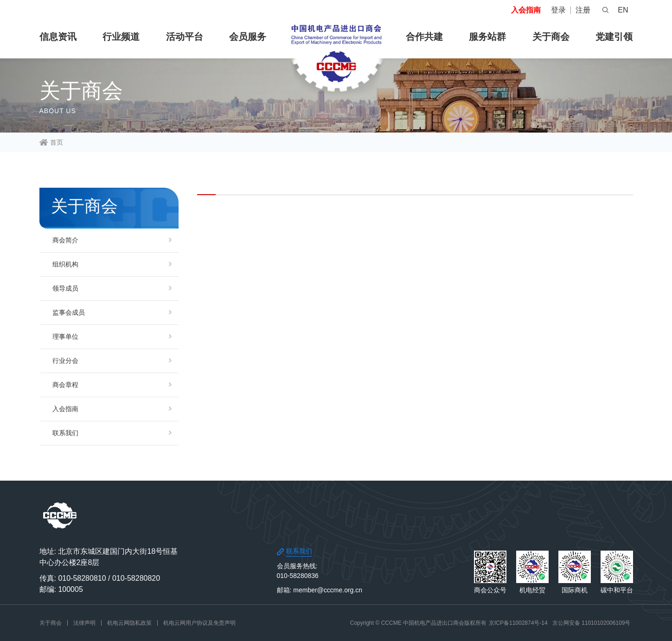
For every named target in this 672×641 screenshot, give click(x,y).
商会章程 (65, 385)
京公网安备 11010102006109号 (592, 623)
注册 (583, 10)
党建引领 (614, 37)
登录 (558, 10)
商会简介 (65, 240)
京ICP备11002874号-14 (518, 623)
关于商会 (551, 37)
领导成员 (65, 288)
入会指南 (526, 10)
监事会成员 (69, 312)
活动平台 (185, 37)
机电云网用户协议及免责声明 (199, 623)
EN (623, 10)
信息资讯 (58, 37)
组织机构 (65, 264)
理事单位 (65, 336)
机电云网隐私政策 (129, 623)
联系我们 (65, 433)
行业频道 (121, 37)
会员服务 (248, 37)
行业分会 (65, 361)
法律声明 (84, 623)
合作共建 (424, 37)
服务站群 (487, 37)
